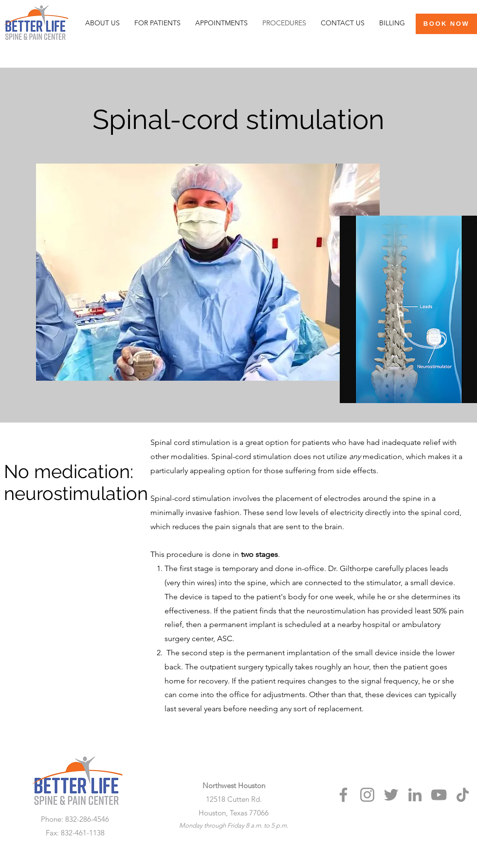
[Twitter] (391, 795)
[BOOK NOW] (446, 24)
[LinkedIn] (415, 795)
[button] (157, 23)
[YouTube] (439, 795)
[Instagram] (367, 795)
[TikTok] (463, 795)
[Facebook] (343, 795)
